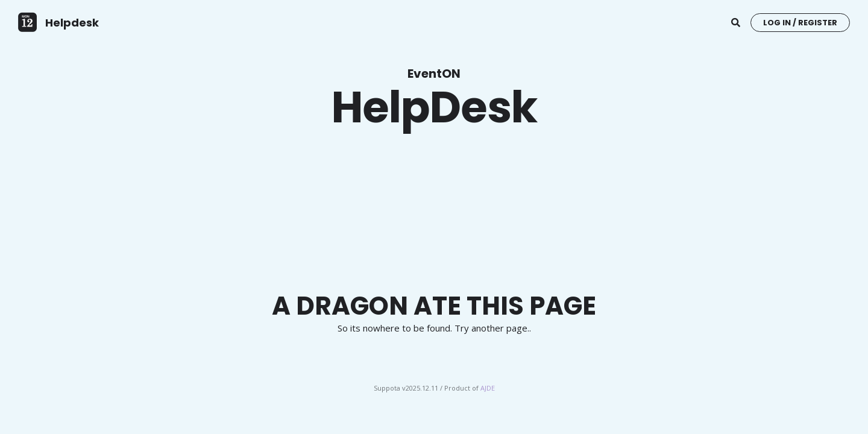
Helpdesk (72, 23)
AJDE (488, 388)
